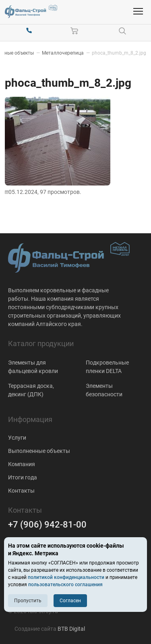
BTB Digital (71, 629)
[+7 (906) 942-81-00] (29, 31)
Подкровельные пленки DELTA (107, 367)
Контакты (21, 491)
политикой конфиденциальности (66, 577)
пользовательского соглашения (65, 585)
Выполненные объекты (39, 451)
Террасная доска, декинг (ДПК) (31, 390)
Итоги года (23, 477)
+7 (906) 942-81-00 (47, 525)
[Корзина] (74, 31)
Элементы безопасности (104, 390)
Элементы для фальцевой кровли (33, 367)
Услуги (17, 438)
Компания (22, 464)
